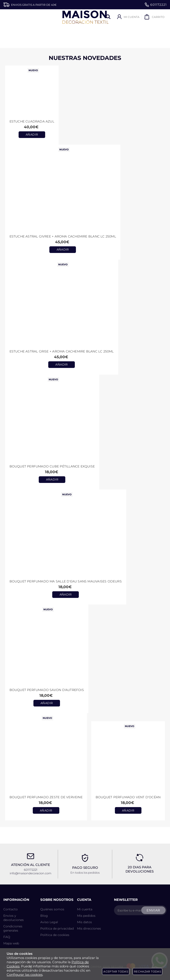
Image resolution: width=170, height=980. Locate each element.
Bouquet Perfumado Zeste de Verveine (46, 797)
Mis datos (84, 922)
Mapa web (11, 943)
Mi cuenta (85, 909)
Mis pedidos (86, 916)
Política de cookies (55, 935)
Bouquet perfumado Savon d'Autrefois (47, 690)
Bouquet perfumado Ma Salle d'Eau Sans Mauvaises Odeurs (66, 581)
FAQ (7, 937)
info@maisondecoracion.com (31, 873)
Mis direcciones (89, 928)
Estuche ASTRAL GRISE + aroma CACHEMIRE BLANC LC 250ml (62, 351)
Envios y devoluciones (14, 918)
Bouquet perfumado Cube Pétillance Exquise (52, 466)
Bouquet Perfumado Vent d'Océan (128, 797)
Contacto (11, 909)
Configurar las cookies (25, 975)
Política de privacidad (57, 928)
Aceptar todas (116, 971)
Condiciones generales (13, 928)
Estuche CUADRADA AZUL (32, 121)
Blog (44, 916)
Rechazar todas (147, 971)
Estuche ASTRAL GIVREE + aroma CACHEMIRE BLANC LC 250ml (63, 236)
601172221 (156, 5)
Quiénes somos (52, 909)
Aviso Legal (49, 922)
